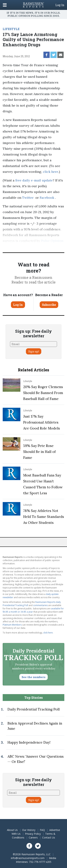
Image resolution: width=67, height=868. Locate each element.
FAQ (42, 830)
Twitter (28, 198)
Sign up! (34, 351)
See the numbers (33, 677)
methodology (44, 247)
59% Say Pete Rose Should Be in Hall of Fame (39, 452)
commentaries (40, 605)
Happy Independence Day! (29, 742)
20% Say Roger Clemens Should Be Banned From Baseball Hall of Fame (43, 393)
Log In (60, 5)
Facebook (47, 198)
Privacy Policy (33, 834)
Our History (29, 830)
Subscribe (49, 305)
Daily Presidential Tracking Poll (34, 709)
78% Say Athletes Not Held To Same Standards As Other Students (44, 517)
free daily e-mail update (34, 180)
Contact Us (49, 837)
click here (51, 172)
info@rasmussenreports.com (28, 858)
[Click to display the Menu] (5, 5)
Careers (33, 837)
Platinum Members (12, 625)
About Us (12, 830)
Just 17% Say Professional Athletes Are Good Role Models (42, 422)
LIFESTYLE (11, 29)
